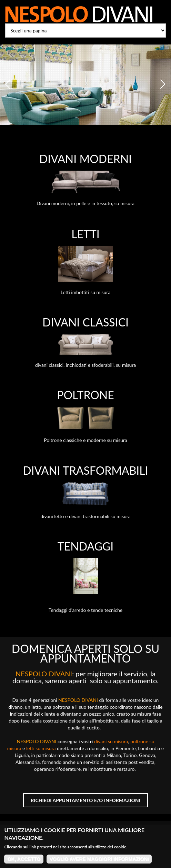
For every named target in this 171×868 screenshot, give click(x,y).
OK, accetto (24, 862)
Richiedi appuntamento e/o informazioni (85, 800)
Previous (9, 84)
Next (162, 84)
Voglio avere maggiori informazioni (99, 862)
